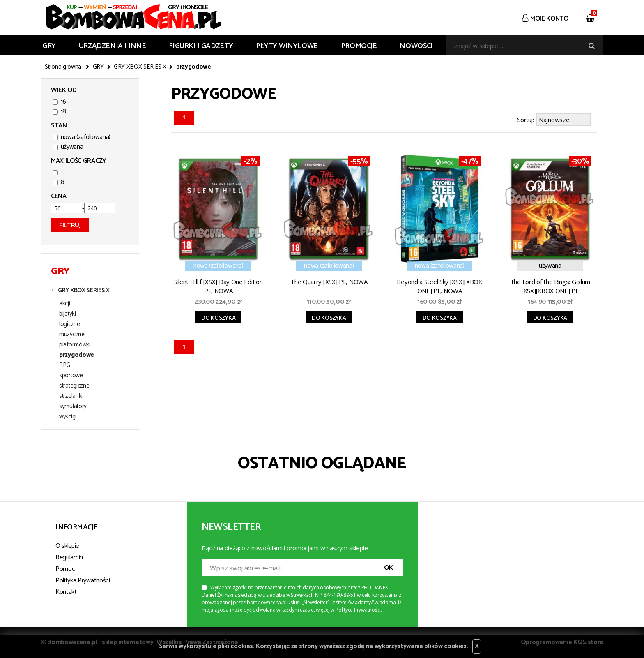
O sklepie (67, 546)
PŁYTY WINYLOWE (287, 46)
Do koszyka (218, 318)
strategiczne (74, 386)
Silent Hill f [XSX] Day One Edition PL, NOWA (218, 286)
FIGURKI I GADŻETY (201, 46)
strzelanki (71, 396)
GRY (49, 46)
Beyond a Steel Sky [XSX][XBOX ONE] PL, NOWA (439, 286)
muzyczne (72, 335)
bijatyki (68, 314)
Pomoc (65, 569)
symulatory (73, 406)
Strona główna (63, 67)
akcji (65, 304)
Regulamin (69, 558)
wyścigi (68, 417)
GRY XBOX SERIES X (140, 67)
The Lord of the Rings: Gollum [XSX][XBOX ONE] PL (550, 286)
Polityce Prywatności (358, 610)
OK (389, 568)
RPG (65, 365)
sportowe (71, 376)
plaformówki (75, 345)
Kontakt (66, 592)
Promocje (359, 46)
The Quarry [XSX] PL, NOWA (329, 282)
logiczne (70, 324)
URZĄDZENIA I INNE (113, 46)
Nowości (416, 46)
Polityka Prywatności (83, 581)
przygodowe (77, 355)
